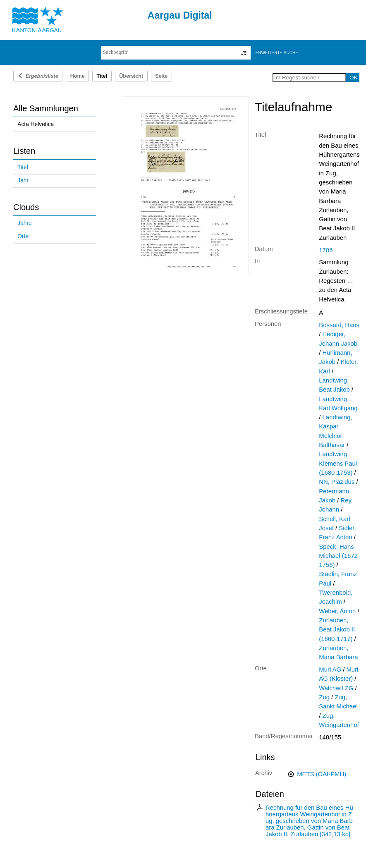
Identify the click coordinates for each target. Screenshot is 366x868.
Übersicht (131, 76)
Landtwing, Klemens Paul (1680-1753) (338, 463)
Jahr (23, 181)
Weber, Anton (337, 611)
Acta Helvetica (36, 124)
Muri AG (330, 670)
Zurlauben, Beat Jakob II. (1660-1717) (338, 630)
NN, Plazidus (337, 482)
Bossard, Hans (339, 325)
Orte (23, 236)
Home (78, 76)
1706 (326, 250)
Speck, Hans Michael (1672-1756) (339, 556)
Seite (161, 76)
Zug (324, 697)
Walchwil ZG (336, 688)
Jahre (24, 223)
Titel (23, 167)
